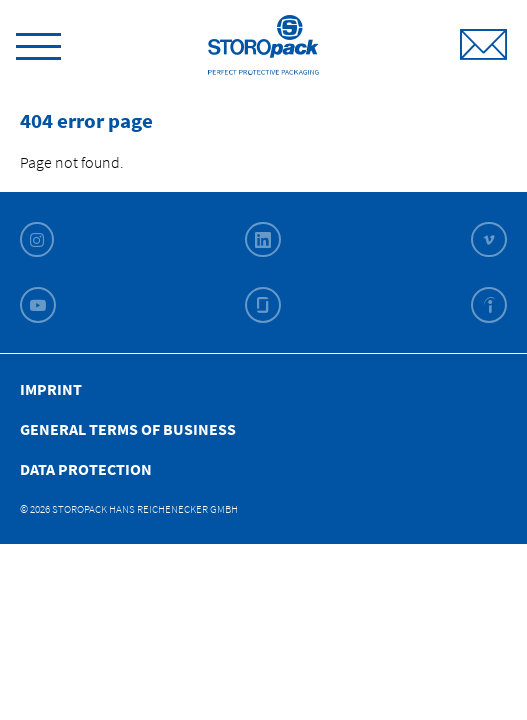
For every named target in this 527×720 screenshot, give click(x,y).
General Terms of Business (128, 429)
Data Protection (86, 469)
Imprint (51, 389)
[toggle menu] (38, 43)
